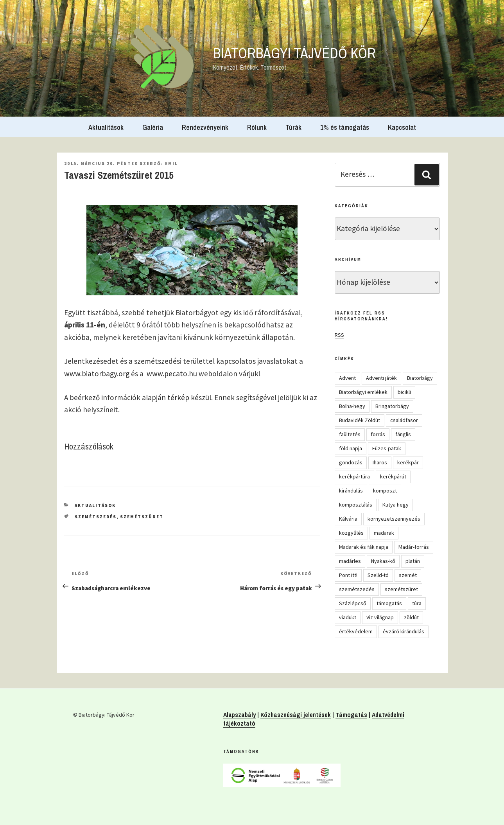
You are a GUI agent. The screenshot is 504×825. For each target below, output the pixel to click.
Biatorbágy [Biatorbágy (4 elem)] (420, 378)
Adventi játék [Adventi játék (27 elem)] (381, 378)
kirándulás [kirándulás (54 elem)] (351, 491)
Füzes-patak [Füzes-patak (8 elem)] (387, 448)
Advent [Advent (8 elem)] (347, 378)
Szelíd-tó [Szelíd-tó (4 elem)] (378, 575)
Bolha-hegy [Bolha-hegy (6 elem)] (352, 406)
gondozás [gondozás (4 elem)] (351, 462)
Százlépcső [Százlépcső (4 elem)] (353, 603)
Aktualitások (106, 127)
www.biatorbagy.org (98, 374)
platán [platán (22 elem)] (413, 561)
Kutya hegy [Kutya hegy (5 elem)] (395, 505)
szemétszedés (96, 517)
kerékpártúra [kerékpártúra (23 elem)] (354, 476)
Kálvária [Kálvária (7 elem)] (348, 519)
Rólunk (257, 127)
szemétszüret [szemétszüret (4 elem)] (401, 589)
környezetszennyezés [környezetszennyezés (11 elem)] (394, 519)
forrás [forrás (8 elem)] (378, 434)
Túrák (293, 127)
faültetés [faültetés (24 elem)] (350, 434)
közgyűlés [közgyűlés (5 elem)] (351, 533)
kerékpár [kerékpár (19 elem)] (408, 462)
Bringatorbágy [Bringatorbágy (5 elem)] (392, 406)
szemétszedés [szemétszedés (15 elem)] (357, 589)
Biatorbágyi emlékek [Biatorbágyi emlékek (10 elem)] (363, 392)
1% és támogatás (345, 127)
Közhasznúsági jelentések (296, 715)
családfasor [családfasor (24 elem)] (404, 420)
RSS (339, 335)
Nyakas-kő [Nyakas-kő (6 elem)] (383, 561)
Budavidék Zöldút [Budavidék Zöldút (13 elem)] (360, 420)
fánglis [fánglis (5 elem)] (403, 434)
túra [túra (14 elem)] (417, 603)
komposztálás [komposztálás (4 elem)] (356, 505)
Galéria (153, 127)
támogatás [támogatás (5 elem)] (389, 603)
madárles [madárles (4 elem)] (350, 561)
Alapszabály (239, 715)
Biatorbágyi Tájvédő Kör (294, 53)
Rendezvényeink (205, 127)
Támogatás (351, 715)
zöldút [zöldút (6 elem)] (411, 617)
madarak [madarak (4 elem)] (384, 533)
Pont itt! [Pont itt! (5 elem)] (348, 575)
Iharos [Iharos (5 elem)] (380, 462)
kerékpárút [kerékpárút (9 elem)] (393, 476)
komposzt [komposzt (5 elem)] (385, 491)
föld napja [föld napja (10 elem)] (351, 448)
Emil (171, 164)
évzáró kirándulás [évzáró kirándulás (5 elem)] (404, 631)
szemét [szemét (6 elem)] (408, 575)
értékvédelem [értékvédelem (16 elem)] (356, 631)
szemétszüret (142, 517)
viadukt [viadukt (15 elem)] (348, 617)
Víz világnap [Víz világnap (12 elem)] (380, 617)
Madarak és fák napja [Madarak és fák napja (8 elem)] (364, 547)
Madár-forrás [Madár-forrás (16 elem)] (414, 547)
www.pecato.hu (172, 374)
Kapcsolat (402, 127)
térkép (178, 397)
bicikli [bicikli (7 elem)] (404, 392)
